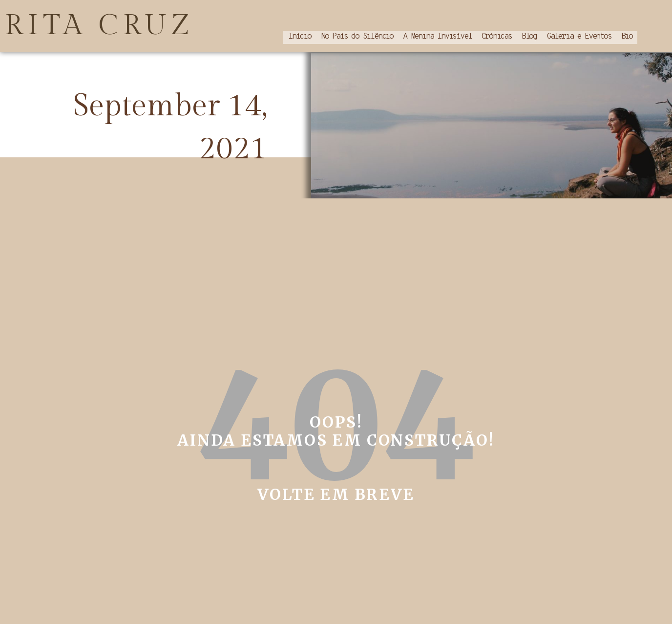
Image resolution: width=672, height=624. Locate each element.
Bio (627, 36)
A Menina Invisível (437, 36)
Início (300, 36)
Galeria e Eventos (579, 36)
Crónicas (496, 36)
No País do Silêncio (357, 36)
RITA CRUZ (100, 25)
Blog (529, 36)
